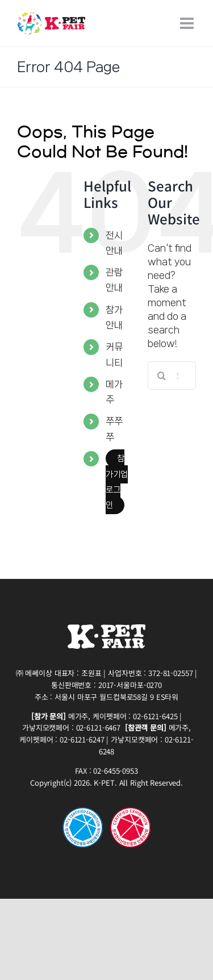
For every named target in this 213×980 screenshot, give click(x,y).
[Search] (162, 376)
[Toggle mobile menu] (188, 23)
